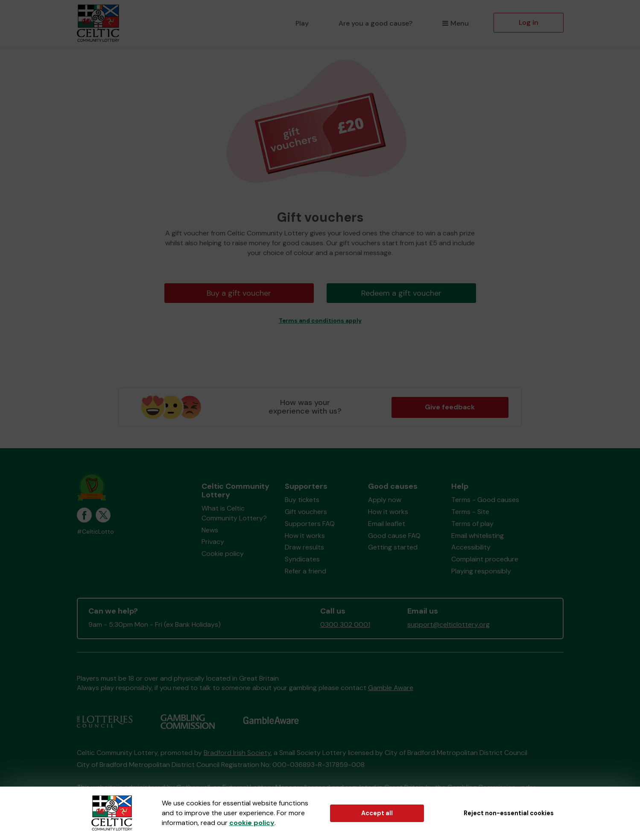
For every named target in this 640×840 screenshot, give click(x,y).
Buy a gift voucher (239, 293)
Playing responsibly (481, 571)
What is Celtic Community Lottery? (234, 513)
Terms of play (472, 524)
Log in (529, 22)
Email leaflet (387, 524)
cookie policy (252, 823)
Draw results (304, 547)
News (210, 530)
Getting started (393, 547)
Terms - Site (470, 512)
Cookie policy (223, 554)
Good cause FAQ (394, 536)
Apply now (385, 500)
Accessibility (471, 547)
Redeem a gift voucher (401, 293)
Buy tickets (302, 500)
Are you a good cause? (376, 23)
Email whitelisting (478, 536)
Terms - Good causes (485, 500)
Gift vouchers (306, 512)
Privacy (213, 542)
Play (302, 23)
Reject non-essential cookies (509, 813)
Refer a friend (305, 571)
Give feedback (450, 407)
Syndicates (302, 559)
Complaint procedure (485, 559)
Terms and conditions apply (320, 321)
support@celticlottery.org (449, 624)
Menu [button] (455, 23)
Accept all (377, 813)
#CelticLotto (95, 532)
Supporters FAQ (310, 524)
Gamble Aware (391, 688)
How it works (305, 536)
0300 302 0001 (345, 624)
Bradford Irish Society (237, 753)
